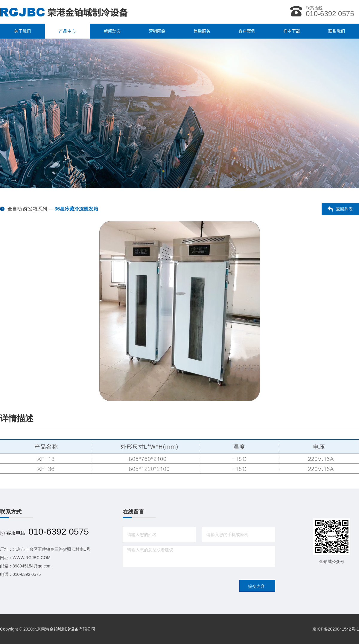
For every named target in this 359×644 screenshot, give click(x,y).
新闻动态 (112, 31)
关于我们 (22, 31)
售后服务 (202, 31)
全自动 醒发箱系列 (27, 209)
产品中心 (67, 31)
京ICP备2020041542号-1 (336, 629)
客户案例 (247, 31)
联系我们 (337, 31)
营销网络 (157, 31)
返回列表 (344, 209)
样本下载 (292, 31)
